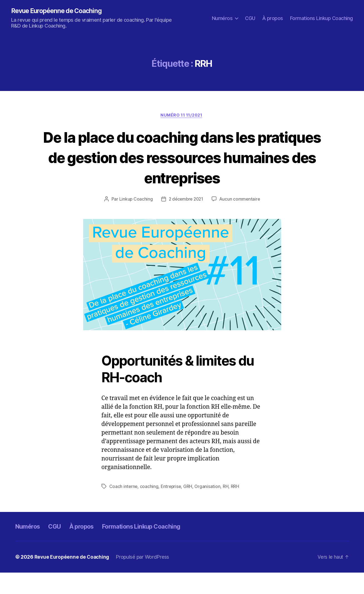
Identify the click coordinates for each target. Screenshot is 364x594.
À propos (273, 18)
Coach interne (124, 508)
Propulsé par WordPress (145, 578)
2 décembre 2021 (186, 220)
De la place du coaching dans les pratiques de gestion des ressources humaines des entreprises (182, 168)
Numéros (222, 18)
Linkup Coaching (135, 220)
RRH (237, 508)
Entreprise (172, 508)
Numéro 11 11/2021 (182, 116)
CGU (250, 18)
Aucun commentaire (241, 220)
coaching (149, 508)
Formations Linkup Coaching (321, 18)
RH (227, 508)
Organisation (209, 508)
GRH (189, 508)
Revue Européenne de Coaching (59, 11)
